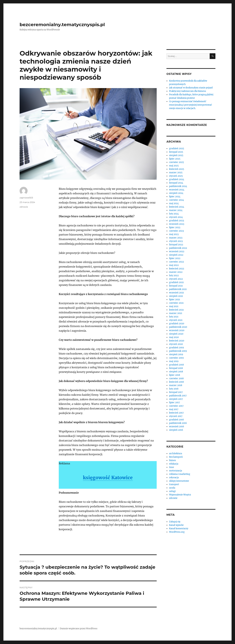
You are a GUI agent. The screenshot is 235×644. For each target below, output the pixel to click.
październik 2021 (178, 289)
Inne (172, 467)
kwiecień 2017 (176, 413)
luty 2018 (174, 389)
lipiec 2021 (175, 300)
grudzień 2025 (177, 148)
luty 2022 (174, 275)
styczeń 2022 (176, 279)
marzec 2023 (176, 238)
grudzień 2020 (177, 324)
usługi (172, 491)
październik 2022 (178, 248)
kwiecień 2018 (176, 382)
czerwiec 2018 (176, 378)
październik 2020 (178, 327)
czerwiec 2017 (176, 406)
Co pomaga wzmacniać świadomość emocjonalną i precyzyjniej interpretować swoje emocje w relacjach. (191, 105)
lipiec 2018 (175, 375)
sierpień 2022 (176, 255)
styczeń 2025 (176, 176)
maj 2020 (174, 337)
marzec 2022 (176, 272)
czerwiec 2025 (176, 162)
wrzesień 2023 (177, 224)
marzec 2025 (176, 173)
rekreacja (174, 478)
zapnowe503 (26, 198)
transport (174, 484)
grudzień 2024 (177, 179)
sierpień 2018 (176, 372)
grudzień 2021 (176, 282)
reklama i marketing (180, 474)
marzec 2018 (176, 385)
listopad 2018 (176, 368)
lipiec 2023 (175, 227)
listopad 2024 (176, 183)
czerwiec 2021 (176, 303)
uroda (172, 488)
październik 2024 (178, 186)
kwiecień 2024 (177, 207)
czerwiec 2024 (176, 200)
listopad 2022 (176, 245)
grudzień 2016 (176, 420)
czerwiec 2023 (176, 231)
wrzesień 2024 (177, 190)
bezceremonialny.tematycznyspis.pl (62, 25)
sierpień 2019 (176, 354)
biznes (172, 460)
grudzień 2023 (176, 221)
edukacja (174, 464)
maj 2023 (174, 234)
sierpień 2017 (176, 399)
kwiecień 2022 (177, 269)
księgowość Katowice (108, 478)
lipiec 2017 (175, 402)
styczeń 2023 (176, 241)
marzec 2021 (176, 313)
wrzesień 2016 (177, 427)
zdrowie (24, 207)
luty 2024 (174, 214)
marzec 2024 (176, 210)
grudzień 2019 (176, 348)
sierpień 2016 (176, 430)
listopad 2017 (176, 392)
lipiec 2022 (175, 258)
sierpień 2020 (176, 334)
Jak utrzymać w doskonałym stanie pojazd (191, 88)
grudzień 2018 (176, 365)
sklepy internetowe (179, 481)
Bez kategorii (176, 457)
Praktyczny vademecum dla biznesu (188, 91)
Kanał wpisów (176, 525)
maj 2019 (174, 361)
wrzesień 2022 (177, 251)
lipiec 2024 (175, 197)
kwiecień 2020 (177, 341)
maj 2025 (174, 166)
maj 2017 (174, 409)
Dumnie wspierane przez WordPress (79, 629)
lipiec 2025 (175, 159)
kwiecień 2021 (176, 310)
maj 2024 (174, 203)
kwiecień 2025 (177, 169)
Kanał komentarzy (179, 529)
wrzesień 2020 (177, 330)
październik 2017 (178, 396)
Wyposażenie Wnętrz (180, 495)
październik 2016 (178, 423)
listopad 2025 (176, 152)
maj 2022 (174, 265)
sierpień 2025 (176, 155)
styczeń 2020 (176, 344)
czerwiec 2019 (176, 358)
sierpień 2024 (176, 193)
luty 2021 (174, 317)
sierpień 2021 (176, 296)
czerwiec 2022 (176, 262)
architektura (176, 453)
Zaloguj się (175, 522)
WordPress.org (177, 532)
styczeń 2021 (176, 320)
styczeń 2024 (176, 217)
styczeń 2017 (176, 416)
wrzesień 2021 (176, 293)
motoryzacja (176, 471)
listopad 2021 (176, 286)
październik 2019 (178, 351)
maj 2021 (174, 306)
